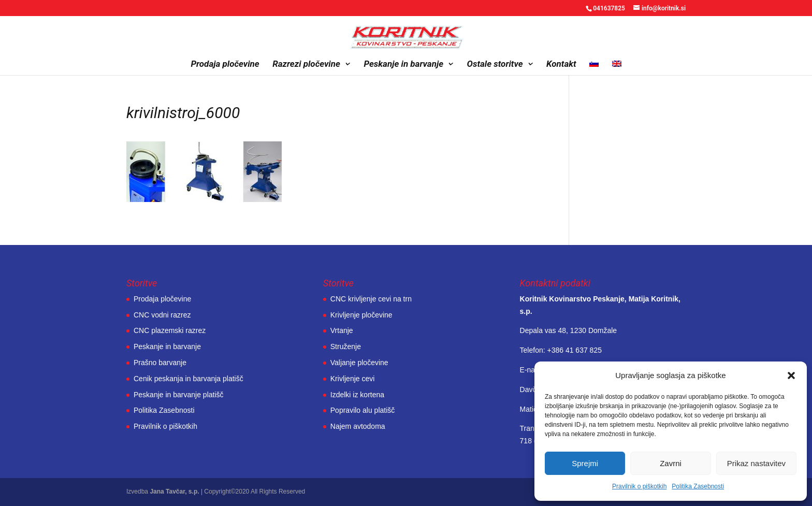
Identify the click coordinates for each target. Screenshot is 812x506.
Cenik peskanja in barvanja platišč (189, 379)
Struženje (346, 346)
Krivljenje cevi (353, 379)
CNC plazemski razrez (170, 330)
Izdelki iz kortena (357, 395)
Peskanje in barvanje (403, 64)
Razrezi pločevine (306, 64)
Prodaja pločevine (225, 64)
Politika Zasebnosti (698, 486)
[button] (791, 375)
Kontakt (561, 64)
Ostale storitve (495, 64)
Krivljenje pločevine (361, 315)
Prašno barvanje (160, 363)
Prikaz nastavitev (756, 463)
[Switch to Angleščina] (617, 68)
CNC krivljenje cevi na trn (371, 299)
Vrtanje (342, 330)
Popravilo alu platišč (363, 410)
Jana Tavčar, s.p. (174, 491)
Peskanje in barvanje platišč (179, 395)
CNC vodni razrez (162, 315)
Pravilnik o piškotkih (639, 486)
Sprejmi (585, 463)
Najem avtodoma (358, 426)
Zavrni (671, 463)
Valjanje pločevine (359, 363)
